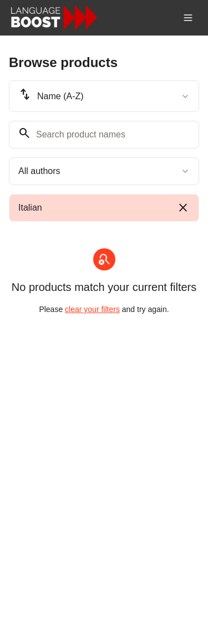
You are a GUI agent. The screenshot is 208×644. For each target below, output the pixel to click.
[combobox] (104, 96)
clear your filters (92, 309)
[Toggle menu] (188, 18)
